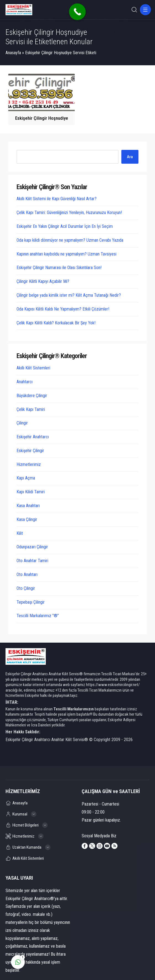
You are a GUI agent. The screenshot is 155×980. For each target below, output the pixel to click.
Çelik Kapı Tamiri (31, 409)
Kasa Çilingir (27, 519)
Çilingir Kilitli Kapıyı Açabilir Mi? (43, 281)
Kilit (20, 533)
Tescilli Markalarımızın (74, 709)
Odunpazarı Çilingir (32, 547)
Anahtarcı (25, 382)
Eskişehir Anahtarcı (33, 437)
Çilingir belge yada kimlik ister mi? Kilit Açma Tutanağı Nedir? (69, 295)
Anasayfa (13, 53)
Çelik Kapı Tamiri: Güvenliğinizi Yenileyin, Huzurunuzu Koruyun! (69, 213)
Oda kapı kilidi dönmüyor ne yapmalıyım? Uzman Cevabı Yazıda (70, 240)
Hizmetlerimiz (29, 464)
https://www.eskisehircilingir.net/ (113, 685)
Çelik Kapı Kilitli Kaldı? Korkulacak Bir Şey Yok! (56, 323)
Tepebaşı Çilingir (31, 602)
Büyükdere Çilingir (32, 396)
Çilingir (22, 423)
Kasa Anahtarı (28, 506)
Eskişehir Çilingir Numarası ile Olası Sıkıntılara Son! (59, 268)
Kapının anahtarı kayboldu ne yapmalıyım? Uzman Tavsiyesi (66, 254)
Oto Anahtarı (27, 574)
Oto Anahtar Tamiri (32, 561)
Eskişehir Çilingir (30, 451)
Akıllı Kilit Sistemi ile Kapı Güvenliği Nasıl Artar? (57, 199)
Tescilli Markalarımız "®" (38, 616)
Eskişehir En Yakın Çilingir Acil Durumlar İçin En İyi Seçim (65, 226)
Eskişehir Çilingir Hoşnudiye (42, 118)
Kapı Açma (26, 478)
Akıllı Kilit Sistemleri (33, 368)
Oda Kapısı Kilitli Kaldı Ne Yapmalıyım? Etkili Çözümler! (63, 309)
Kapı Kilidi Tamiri (31, 492)
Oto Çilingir (26, 588)
